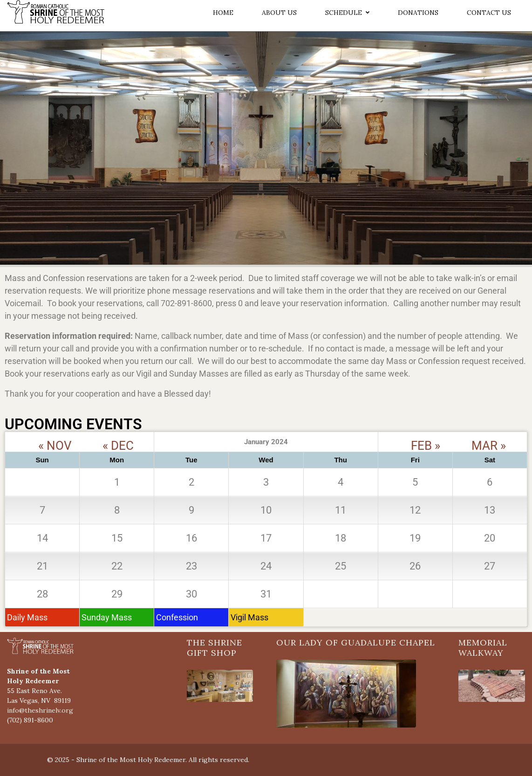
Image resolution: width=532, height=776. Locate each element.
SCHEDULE (347, 13)
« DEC (118, 437)
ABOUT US (279, 13)
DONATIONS (418, 13)
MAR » (489, 437)
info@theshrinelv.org (40, 710)
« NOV (55, 437)
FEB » (426, 437)
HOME (223, 13)
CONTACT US (489, 13)
